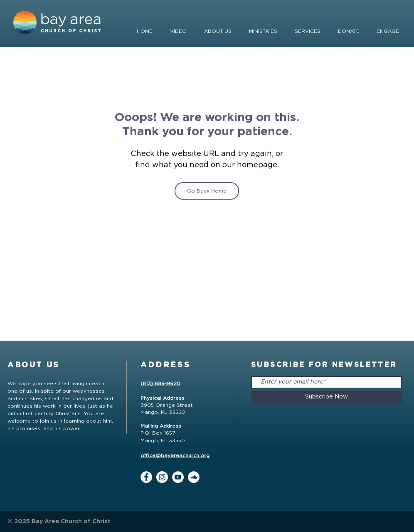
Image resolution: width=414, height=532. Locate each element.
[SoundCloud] (194, 477)
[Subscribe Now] (327, 397)
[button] (349, 31)
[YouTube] (178, 477)
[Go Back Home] (207, 191)
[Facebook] (146, 477)
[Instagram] (162, 477)
